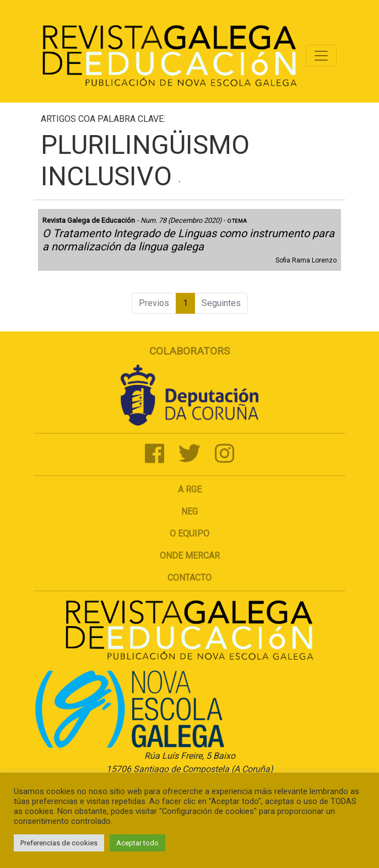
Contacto (189, 578)
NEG (189, 511)
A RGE (190, 489)
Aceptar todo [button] (137, 843)
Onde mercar (190, 556)
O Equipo (189, 534)
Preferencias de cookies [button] (59, 843)
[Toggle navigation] (321, 56)
